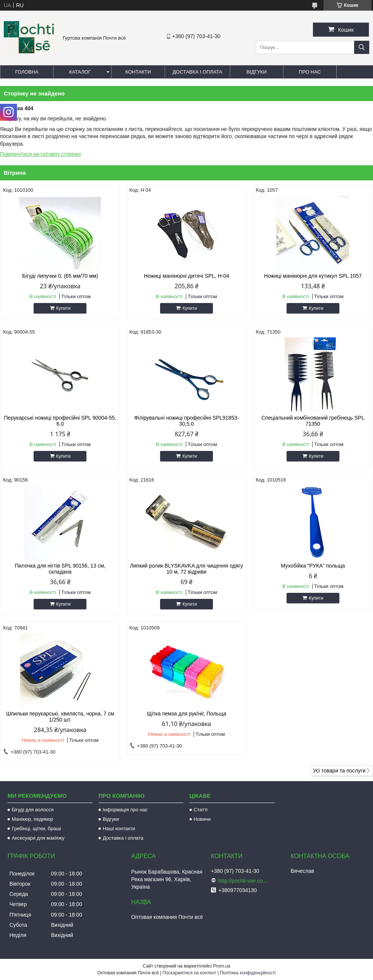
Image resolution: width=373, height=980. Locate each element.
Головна (27, 72)
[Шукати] (362, 47)
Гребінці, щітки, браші (36, 828)
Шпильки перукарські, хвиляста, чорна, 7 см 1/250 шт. (60, 717)
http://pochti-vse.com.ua (245, 881)
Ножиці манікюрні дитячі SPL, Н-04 (186, 276)
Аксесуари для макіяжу (38, 838)
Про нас (310, 72)
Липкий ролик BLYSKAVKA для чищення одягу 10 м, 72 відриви (186, 569)
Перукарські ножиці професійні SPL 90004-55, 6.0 (60, 421)
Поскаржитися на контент (189, 973)
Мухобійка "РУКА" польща (313, 566)
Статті (201, 810)
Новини (202, 819)
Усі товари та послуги (339, 771)
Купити (63, 308)
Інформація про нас (125, 810)
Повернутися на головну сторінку (41, 154)
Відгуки (257, 72)
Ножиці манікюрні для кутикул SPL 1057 (313, 276)
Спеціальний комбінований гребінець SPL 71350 (313, 421)
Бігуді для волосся (33, 810)
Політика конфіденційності (248, 973)
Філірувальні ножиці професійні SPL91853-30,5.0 (186, 421)
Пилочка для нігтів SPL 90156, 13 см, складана (60, 569)
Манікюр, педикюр (32, 819)
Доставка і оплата (197, 72)
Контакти (138, 72)
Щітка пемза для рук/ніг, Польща (186, 714)
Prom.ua (222, 966)
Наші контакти (119, 828)
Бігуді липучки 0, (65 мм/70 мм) (60, 276)
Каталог (80, 72)
